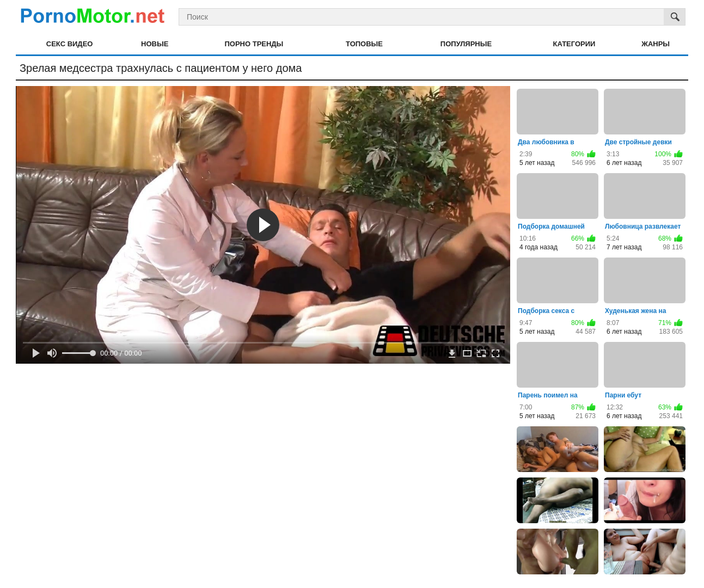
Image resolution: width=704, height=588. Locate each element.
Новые (155, 44)
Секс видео (70, 44)
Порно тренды (254, 44)
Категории (574, 44)
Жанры (656, 44)
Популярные (466, 44)
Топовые (364, 44)
